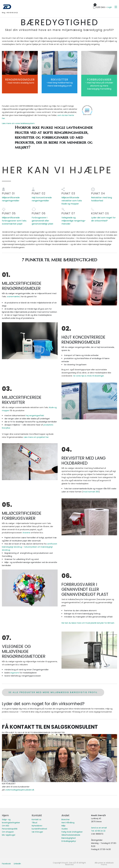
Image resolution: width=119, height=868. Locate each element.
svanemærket (13, 297)
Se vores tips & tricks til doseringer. (89, 376)
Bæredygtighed (69, 838)
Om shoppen (8, 832)
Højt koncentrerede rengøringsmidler (42, 199)
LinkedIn (17, 864)
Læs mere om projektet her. (36, 437)
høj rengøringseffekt (35, 416)
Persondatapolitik (10, 829)
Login (110, 7)
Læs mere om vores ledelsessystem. (18, 123)
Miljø (63, 826)
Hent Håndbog (68, 823)
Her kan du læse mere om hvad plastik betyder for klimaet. (88, 623)
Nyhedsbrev (37, 826)
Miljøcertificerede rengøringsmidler (11, 199)
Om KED (6, 826)
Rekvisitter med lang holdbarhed (102, 199)
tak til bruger (37, 832)
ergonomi (15, 673)
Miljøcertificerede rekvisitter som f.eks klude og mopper (72, 201)
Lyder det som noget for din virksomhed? (103, 219)
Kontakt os (36, 819)
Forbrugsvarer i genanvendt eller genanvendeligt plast (42, 221)
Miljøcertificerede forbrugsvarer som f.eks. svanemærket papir (14, 221)
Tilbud (34, 823)
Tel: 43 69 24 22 (98, 831)
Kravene (26, 533)
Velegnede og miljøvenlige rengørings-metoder (74, 221)
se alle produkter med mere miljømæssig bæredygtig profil (53, 692)
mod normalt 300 (91, 492)
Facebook (6, 864)
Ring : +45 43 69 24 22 (10, 13)
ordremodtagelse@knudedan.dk (20, 790)
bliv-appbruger (9, 835)
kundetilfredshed (39, 829)
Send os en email (99, 828)
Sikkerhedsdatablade (71, 835)
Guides (65, 829)
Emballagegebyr (69, 841)
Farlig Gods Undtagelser (72, 832)
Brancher (66, 819)
